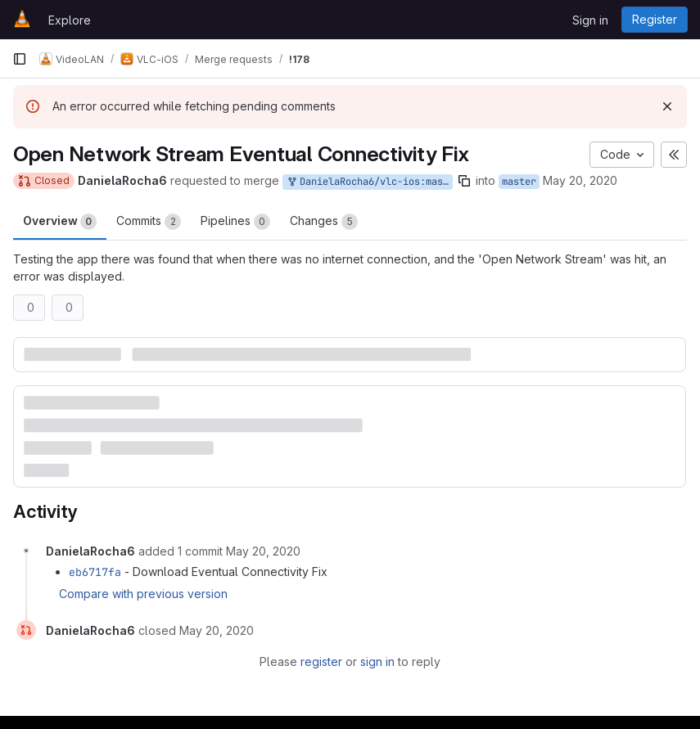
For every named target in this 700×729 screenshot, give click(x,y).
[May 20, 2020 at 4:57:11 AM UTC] (263, 551)
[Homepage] (22, 20)
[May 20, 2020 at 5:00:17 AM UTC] (217, 630)
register (321, 661)
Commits (149, 222)
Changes (324, 222)
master (519, 182)
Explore (70, 20)
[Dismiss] (667, 106)
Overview (60, 222)
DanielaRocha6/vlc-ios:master (369, 182)
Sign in (590, 20)
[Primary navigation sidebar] (20, 59)
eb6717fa (95, 572)
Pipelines (235, 222)
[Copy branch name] (464, 181)
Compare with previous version (143, 594)
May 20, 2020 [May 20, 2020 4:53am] (580, 180)
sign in (377, 661)
